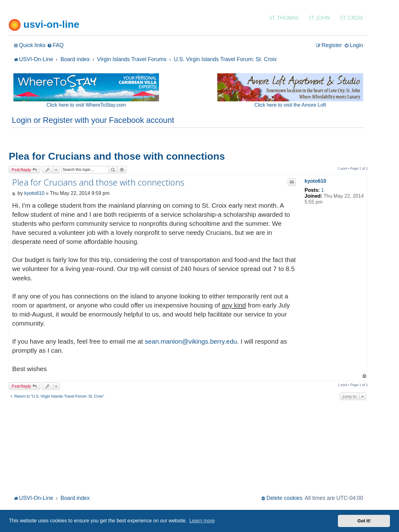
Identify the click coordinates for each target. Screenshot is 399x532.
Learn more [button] (202, 521)
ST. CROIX (351, 18)
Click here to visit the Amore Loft (290, 105)
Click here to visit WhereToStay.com (86, 105)
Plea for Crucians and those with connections (117, 156)
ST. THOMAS (284, 18)
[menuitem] (55, 45)
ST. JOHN (319, 18)
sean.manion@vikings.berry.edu (191, 341)
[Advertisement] (188, 447)
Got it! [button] (364, 521)
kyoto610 (315, 181)
